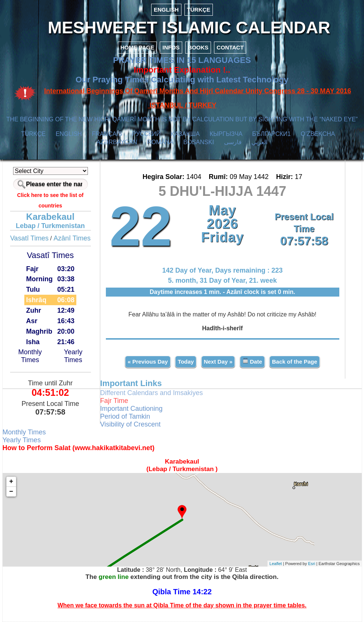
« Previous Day (148, 362)
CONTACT (230, 47)
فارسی (233, 142)
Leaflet (276, 564)
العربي (259, 142)
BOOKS (198, 47)
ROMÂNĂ (160, 142)
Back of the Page (295, 362)
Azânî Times (72, 238)
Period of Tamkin (125, 416)
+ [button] (11, 482)
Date (252, 361)
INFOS (171, 47)
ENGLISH (166, 10)
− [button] (11, 492)
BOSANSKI (199, 142)
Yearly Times (73, 356)
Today (186, 362)
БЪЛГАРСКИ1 (271, 134)
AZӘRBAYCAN (117, 142)
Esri (312, 564)
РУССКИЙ (146, 134)
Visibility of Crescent (131, 424)
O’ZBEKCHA (318, 134)
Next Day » (218, 362)
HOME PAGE (137, 47)
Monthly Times (30, 356)
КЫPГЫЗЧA (226, 134)
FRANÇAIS (107, 134)
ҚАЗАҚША (185, 134)
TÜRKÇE (199, 10)
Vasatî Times (29, 238)
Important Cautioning (131, 409)
